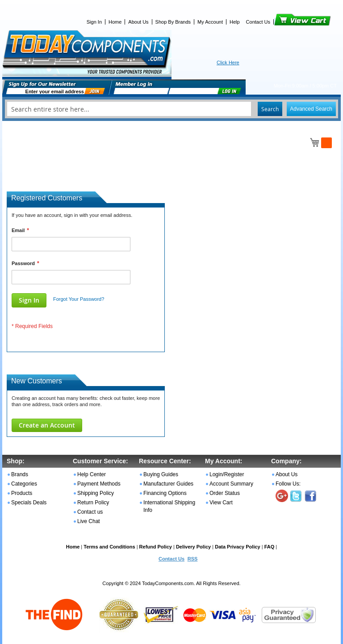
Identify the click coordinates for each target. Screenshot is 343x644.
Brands (20, 474)
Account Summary (231, 484)
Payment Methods (99, 484)
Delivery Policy (193, 547)
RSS (193, 559)
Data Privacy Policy (238, 547)
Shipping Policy (96, 493)
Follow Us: (288, 484)
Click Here (228, 62)
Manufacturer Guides (168, 484)
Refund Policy (156, 547)
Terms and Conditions (109, 547)
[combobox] (171, 109)
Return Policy (93, 503)
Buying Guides (161, 474)
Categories (24, 484)
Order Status (225, 493)
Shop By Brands (173, 22)
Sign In (94, 22)
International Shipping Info (169, 506)
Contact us (90, 512)
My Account (210, 22)
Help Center (92, 474)
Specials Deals (29, 503)
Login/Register (227, 474)
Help (235, 22)
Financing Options (165, 493)
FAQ (270, 547)
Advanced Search (311, 109)
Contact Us (258, 22)
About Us (138, 22)
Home (115, 22)
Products (22, 493)
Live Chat (89, 521)
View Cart (287, 22)
